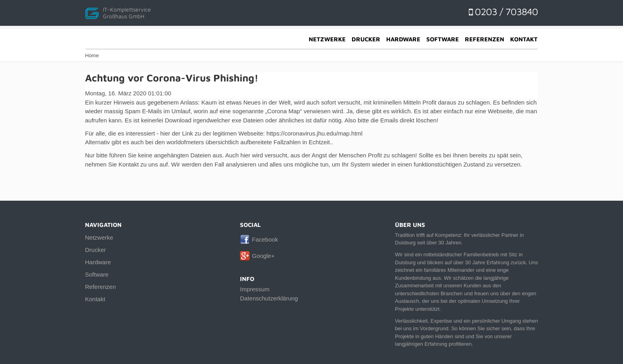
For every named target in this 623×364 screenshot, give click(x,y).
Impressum (255, 289)
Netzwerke (327, 39)
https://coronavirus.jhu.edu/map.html (315, 133)
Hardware (403, 39)
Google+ (263, 256)
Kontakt (524, 39)
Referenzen (485, 39)
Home (92, 55)
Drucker (366, 39)
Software (443, 39)
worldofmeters (185, 142)
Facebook (265, 239)
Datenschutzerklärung (269, 298)
